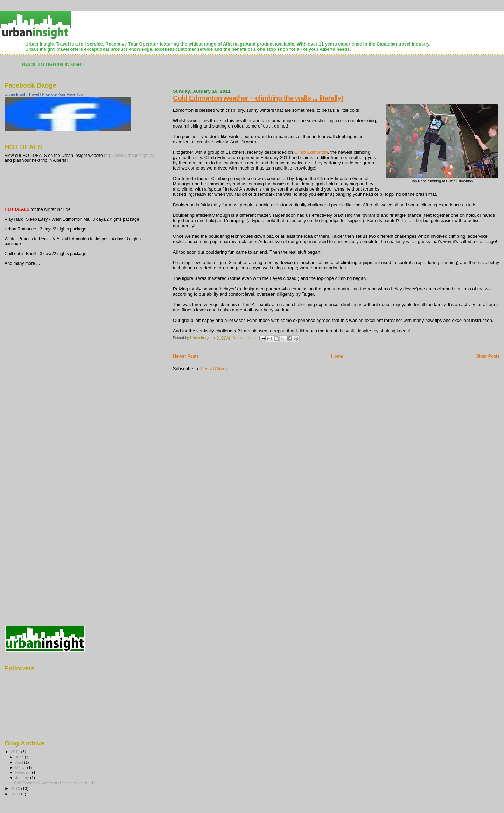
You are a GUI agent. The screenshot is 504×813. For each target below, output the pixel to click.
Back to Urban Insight (53, 64)
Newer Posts (186, 356)
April (20, 762)
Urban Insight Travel (22, 94)
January (23, 778)
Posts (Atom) (214, 369)
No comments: (245, 338)
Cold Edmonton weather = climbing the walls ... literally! (258, 98)
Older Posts (488, 356)
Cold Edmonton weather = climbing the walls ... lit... (56, 783)
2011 (16, 752)
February (24, 772)
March (21, 767)
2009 (16, 794)
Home (337, 356)
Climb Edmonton (311, 152)
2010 (16, 788)
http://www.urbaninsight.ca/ (130, 156)
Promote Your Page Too (62, 94)
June (20, 757)
